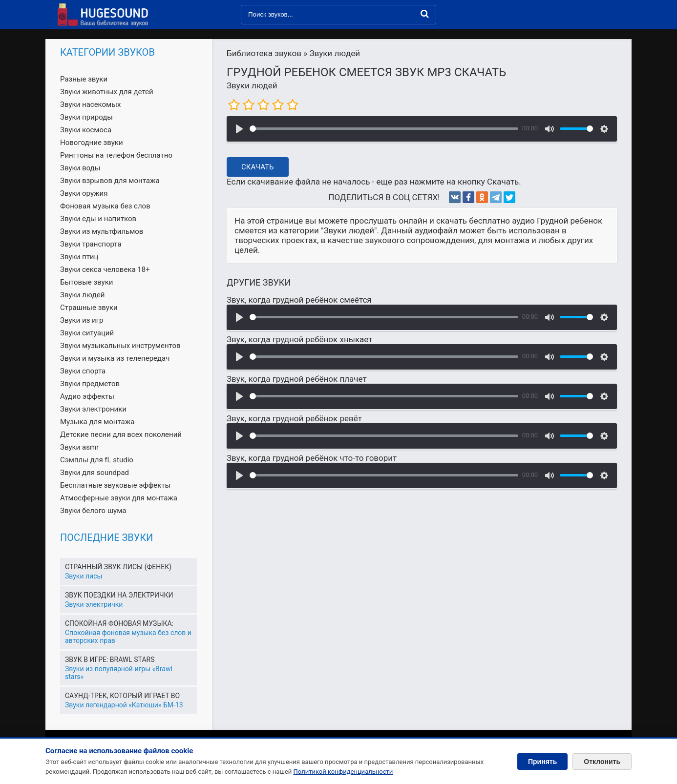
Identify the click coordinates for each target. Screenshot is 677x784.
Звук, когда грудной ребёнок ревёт (294, 418)
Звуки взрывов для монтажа (110, 181)
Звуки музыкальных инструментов (120, 346)
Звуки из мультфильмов (102, 231)
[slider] (384, 129)
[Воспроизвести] (239, 129)
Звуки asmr (79, 447)
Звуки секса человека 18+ (105, 269)
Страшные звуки (89, 308)
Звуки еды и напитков (98, 219)
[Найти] (425, 14)
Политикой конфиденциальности (343, 772)
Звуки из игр (82, 320)
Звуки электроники (93, 409)
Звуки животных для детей (107, 92)
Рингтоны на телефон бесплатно (116, 155)
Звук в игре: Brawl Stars (110, 660)
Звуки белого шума (93, 511)
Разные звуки (84, 79)
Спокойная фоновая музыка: (119, 623)
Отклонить (602, 762)
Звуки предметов (90, 384)
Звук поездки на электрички (119, 595)
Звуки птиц (79, 257)
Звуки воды (80, 168)
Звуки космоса (86, 130)
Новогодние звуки (92, 143)
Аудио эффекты (87, 396)
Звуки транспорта (91, 244)
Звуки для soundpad (95, 473)
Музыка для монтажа (97, 422)
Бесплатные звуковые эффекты (115, 485)
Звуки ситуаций (87, 333)
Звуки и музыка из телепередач (115, 358)
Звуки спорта (83, 371)
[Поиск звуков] (338, 15)
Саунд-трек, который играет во (122, 696)
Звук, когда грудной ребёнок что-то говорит (312, 458)
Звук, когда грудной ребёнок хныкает (299, 339)
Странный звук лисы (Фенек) (118, 567)
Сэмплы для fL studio (97, 460)
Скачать (258, 167)
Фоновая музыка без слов (105, 206)
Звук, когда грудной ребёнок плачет (297, 379)
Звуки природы (86, 117)
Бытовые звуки (86, 282)
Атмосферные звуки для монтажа (119, 498)
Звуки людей (252, 85)
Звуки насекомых (90, 104)
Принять (542, 762)
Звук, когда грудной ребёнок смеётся (299, 300)
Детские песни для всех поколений (121, 434)
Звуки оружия (84, 193)
